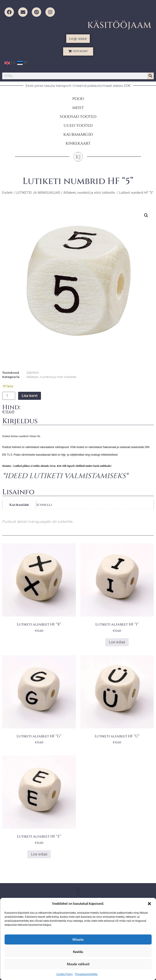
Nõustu (78, 940)
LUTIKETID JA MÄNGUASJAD (38, 193)
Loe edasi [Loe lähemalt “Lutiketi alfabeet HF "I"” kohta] (117, 642)
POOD (78, 99)
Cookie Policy (65, 974)
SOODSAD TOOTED (78, 117)
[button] (149, 904)
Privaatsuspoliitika (86, 974)
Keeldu (78, 952)
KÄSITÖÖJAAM (119, 25)
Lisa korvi (30, 396)
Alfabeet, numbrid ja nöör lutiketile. (90, 193)
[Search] (150, 76)
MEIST (78, 108)
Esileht (7, 193)
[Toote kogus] (9, 396)
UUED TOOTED (78, 126)
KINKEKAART (78, 143)
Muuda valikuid (78, 964)
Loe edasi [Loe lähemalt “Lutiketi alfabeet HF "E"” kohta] (39, 854)
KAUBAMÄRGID (78, 134)
